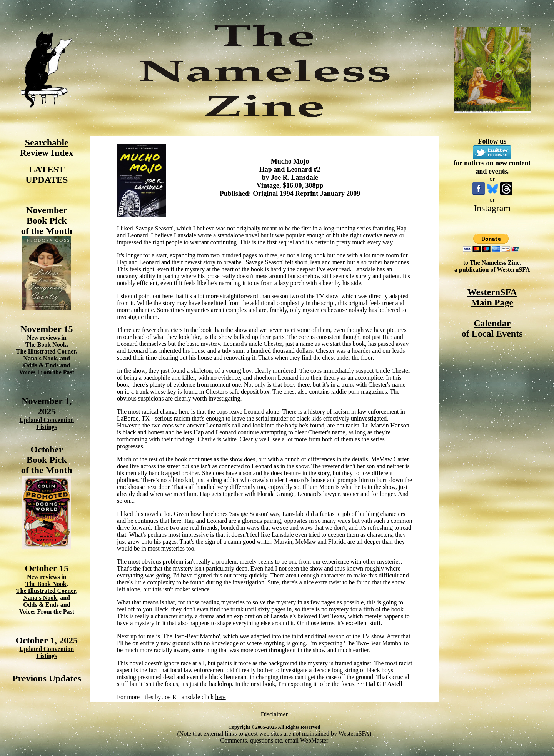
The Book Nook (46, 345)
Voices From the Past (47, 372)
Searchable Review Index (47, 148)
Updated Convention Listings (47, 423)
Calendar (492, 323)
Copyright (239, 727)
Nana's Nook (40, 358)
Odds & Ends (42, 365)
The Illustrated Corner (46, 351)
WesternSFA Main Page (492, 297)
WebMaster (314, 740)
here (220, 697)
